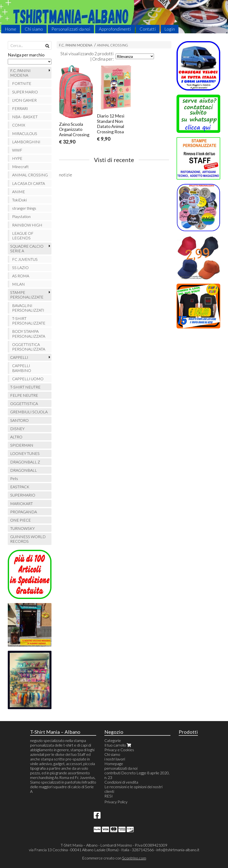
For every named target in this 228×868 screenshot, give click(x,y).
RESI (109, 796)
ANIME (19, 192)
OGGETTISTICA (24, 403)
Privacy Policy (116, 802)
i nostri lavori (115, 759)
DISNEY (17, 429)
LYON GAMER (24, 100)
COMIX (19, 125)
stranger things (24, 208)
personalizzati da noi (121, 768)
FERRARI (20, 108)
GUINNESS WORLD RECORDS (28, 539)
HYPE (17, 158)
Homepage (114, 764)
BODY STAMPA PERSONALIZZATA (29, 334)
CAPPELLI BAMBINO (22, 368)
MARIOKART (21, 503)
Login (170, 29)
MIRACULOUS (25, 133)
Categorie (113, 740)
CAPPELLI (19, 357)
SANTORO (19, 420)
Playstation (21, 216)
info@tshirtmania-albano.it (178, 850)
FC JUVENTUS (25, 259)
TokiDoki (19, 200)
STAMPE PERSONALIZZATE (27, 295)
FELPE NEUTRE (24, 395)
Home (11, 29)
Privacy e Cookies (119, 750)
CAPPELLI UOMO (28, 379)
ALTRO (16, 437)
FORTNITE (22, 83)
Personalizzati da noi (71, 29)
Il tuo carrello (118, 745)
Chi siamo (34, 29)
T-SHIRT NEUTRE (25, 387)
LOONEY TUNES (25, 453)
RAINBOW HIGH (27, 225)
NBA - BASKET (25, 117)
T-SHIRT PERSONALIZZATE (29, 321)
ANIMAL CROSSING (112, 45)
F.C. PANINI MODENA (76, 45)
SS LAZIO (20, 267)
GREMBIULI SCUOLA (29, 412)
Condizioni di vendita (121, 782)
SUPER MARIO (25, 92)
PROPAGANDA (24, 512)
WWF (17, 150)
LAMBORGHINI (26, 142)
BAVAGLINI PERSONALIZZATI (28, 308)
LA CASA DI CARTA (29, 183)
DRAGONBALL (24, 470)
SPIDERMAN (22, 445)
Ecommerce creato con (114, 858)
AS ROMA (21, 276)
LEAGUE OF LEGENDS (23, 235)
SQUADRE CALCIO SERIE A (27, 248)
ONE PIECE (21, 520)
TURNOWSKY (22, 528)
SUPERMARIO (23, 495)
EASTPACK (20, 487)
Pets (14, 478)
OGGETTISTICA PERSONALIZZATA (29, 347)
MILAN (18, 284)
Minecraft (20, 167)
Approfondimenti (115, 29)
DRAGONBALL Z (25, 462)
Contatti (148, 29)
